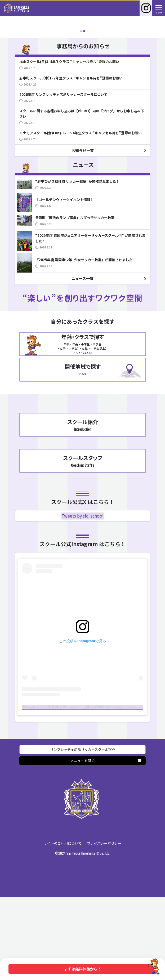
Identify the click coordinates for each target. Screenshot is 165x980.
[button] (81, 114)
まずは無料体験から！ (110, 969)
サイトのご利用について (63, 926)
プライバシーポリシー (104, 926)
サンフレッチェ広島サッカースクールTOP (82, 832)
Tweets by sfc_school (82, 599)
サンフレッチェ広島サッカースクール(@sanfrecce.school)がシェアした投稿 (85, 790)
